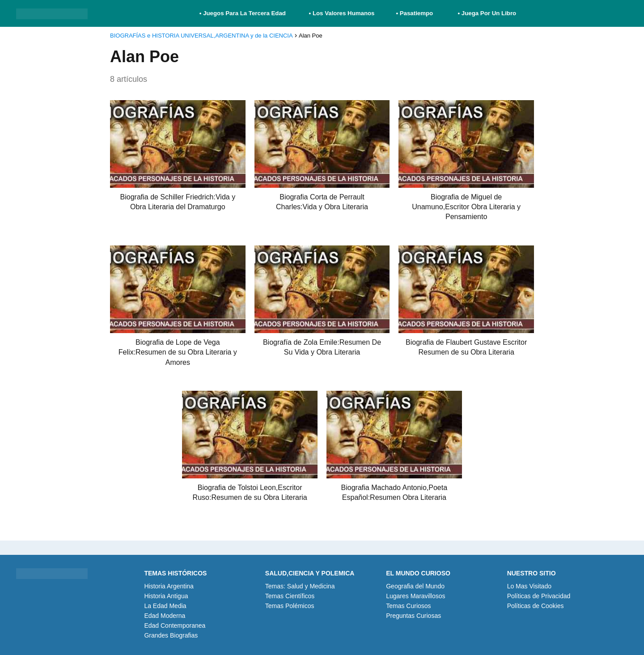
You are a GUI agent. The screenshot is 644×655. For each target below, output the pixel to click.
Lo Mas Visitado (529, 586)
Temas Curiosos (408, 606)
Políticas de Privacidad (539, 596)
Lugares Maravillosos (415, 596)
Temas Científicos (290, 596)
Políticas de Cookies (536, 606)
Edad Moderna (165, 616)
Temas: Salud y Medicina (300, 586)
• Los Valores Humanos (342, 13)
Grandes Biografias (171, 635)
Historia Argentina (169, 586)
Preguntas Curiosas (413, 616)
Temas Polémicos (290, 606)
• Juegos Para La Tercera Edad (244, 13)
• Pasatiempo (414, 13)
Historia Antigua (166, 596)
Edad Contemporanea (175, 625)
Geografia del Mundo (415, 586)
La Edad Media (165, 606)
